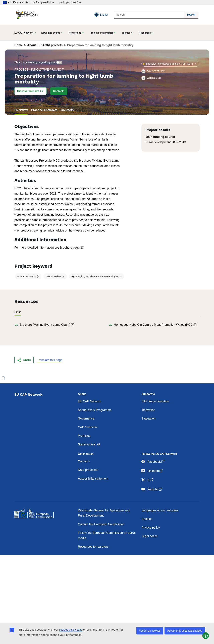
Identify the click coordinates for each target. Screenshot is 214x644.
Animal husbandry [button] (27, 277)
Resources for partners (93, 547)
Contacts (84, 461)
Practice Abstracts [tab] (44, 110)
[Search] (149, 15)
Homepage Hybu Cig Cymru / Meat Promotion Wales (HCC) (156, 325)
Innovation (148, 410)
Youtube (152, 489)
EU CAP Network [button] (24, 33)
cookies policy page (71, 630)
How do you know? (69, 2)
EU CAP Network (89, 401)
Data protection (88, 470)
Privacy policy (151, 528)
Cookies (147, 519)
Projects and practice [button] (101, 33)
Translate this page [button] (50, 360)
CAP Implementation (155, 401)
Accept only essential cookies (185, 631)
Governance (86, 419)
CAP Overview (88, 427)
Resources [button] (145, 33)
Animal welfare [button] (54, 277)
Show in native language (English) (35, 62)
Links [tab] (18, 312)
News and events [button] (51, 33)
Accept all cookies (150, 631)
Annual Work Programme (95, 410)
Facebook (153, 462)
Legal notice (150, 536)
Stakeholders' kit (89, 444)
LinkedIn (152, 471)
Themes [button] (126, 33)
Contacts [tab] (67, 110)
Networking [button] (75, 33)
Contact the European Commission (101, 524)
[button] (31, 91)
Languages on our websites (160, 510)
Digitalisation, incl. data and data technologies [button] (95, 277)
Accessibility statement (93, 479)
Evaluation (148, 419)
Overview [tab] (21, 110)
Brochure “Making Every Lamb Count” (47, 325)
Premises (84, 436)
